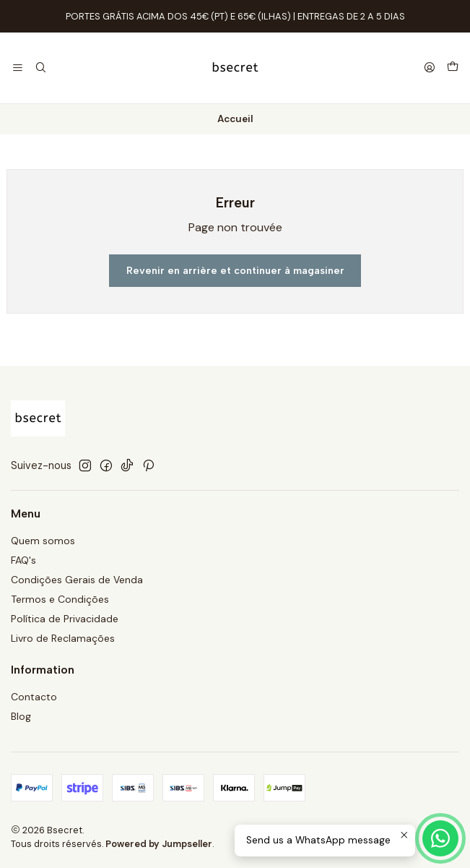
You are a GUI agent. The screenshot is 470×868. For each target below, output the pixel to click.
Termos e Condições (60, 599)
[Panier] (453, 68)
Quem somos (43, 541)
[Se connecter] (430, 68)
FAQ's (23, 560)
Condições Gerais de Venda (77, 580)
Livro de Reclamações (63, 638)
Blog (21, 716)
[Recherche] (40, 68)
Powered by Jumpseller (159, 844)
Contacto (34, 697)
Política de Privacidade (65, 619)
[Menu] (18, 68)
